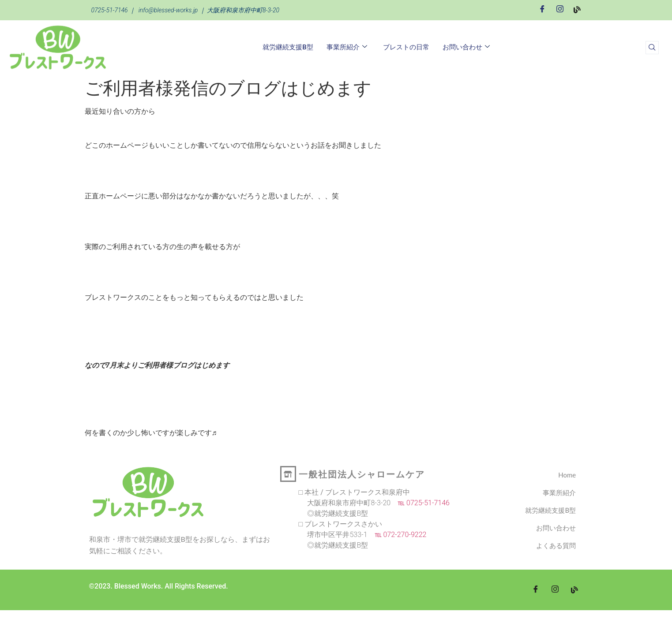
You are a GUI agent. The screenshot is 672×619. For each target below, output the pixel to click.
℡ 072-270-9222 (397, 535)
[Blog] (577, 9)
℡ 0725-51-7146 (420, 503)
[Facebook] (542, 9)
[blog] (574, 590)
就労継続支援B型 (288, 47)
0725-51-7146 (110, 10)
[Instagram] (560, 9)
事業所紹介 (347, 47)
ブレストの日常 (406, 47)
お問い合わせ (466, 47)
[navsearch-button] (652, 48)
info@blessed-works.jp (168, 10)
